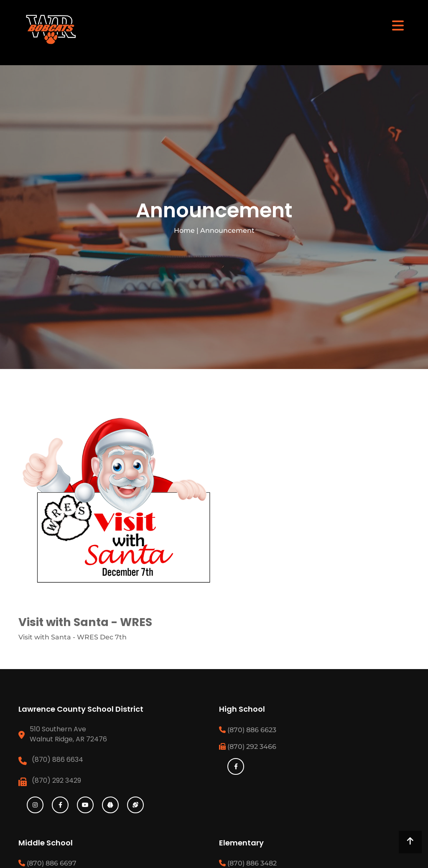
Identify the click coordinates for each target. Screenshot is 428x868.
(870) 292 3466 (248, 747)
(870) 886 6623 (248, 730)
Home (184, 230)
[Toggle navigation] (398, 25)
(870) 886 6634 (57, 760)
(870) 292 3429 (56, 780)
